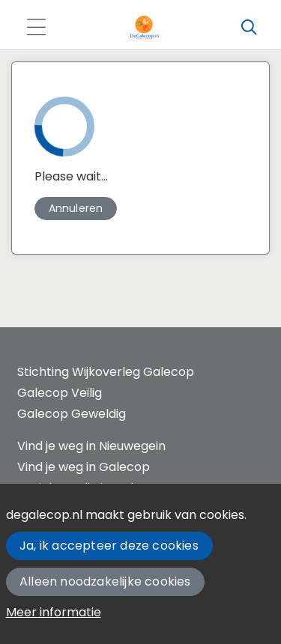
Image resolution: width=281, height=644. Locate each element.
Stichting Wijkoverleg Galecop (106, 372)
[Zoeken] (249, 28)
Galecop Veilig (60, 393)
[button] (76, 209)
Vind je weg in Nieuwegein (91, 446)
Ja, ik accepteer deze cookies (109, 546)
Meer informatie (54, 612)
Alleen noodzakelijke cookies (105, 581)
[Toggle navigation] (36, 28)
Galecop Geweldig (72, 414)
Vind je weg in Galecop (84, 467)
